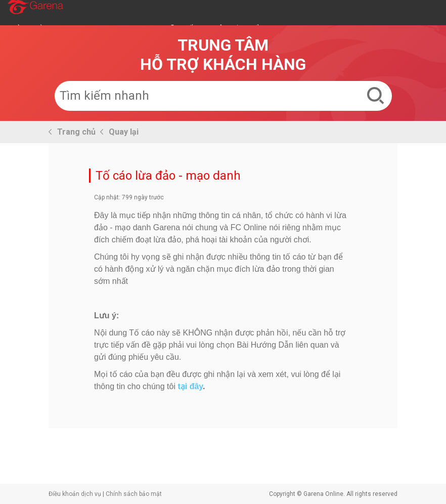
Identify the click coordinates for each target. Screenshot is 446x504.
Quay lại (124, 132)
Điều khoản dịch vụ (75, 494)
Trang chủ (76, 132)
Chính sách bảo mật (134, 494)
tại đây (190, 386)
